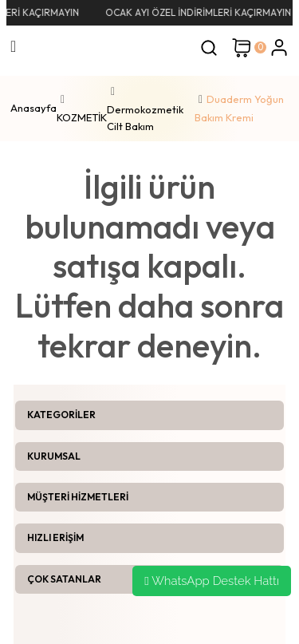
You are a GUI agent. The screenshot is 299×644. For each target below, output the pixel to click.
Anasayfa (33, 108)
